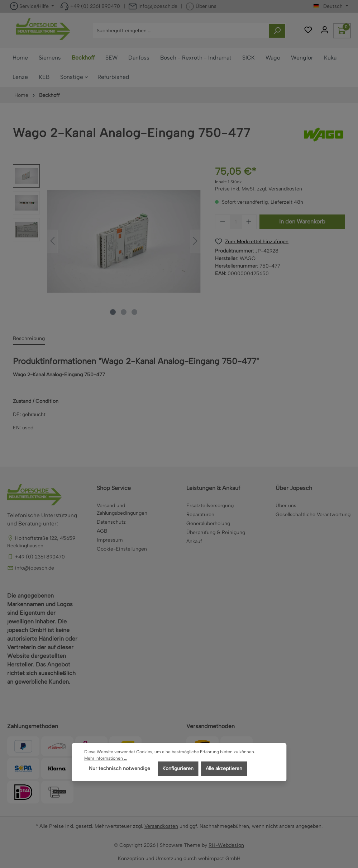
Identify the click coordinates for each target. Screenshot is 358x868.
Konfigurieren (178, 768)
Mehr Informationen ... (106, 758)
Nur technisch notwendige (120, 768)
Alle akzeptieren (224, 768)
